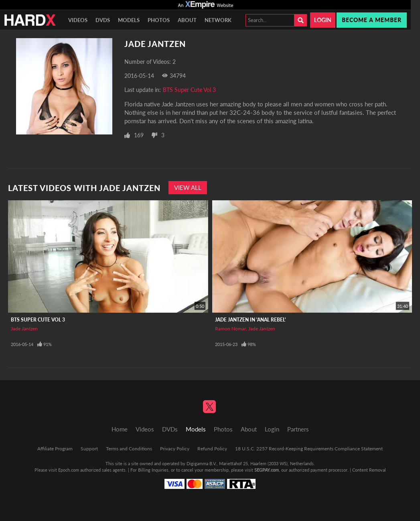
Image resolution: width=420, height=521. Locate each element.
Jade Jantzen (24, 329)
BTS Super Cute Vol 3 (189, 90)
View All (188, 187)
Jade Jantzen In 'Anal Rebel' (251, 320)
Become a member (372, 20)
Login (323, 20)
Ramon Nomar (230, 329)
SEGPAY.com (267, 470)
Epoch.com (69, 470)
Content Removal (369, 470)
